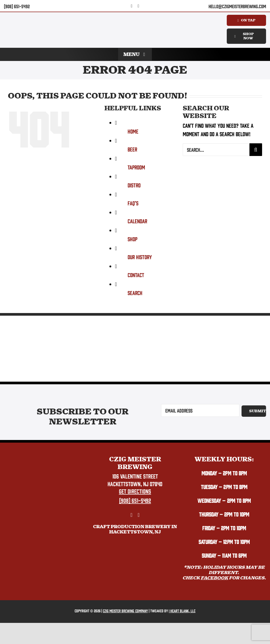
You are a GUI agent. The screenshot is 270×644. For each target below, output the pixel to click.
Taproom (136, 167)
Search (135, 293)
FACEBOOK (214, 578)
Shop (132, 239)
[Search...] (216, 150)
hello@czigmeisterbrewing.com (237, 6)
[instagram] (138, 6)
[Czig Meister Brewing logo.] (46, 458)
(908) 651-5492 (17, 6)
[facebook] (132, 6)
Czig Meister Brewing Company (125, 611)
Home (133, 131)
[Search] (256, 150)
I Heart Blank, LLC (182, 611)
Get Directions (135, 491)
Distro (134, 185)
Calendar (137, 221)
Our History (140, 257)
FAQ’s (133, 203)
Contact (136, 275)
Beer (132, 149)
